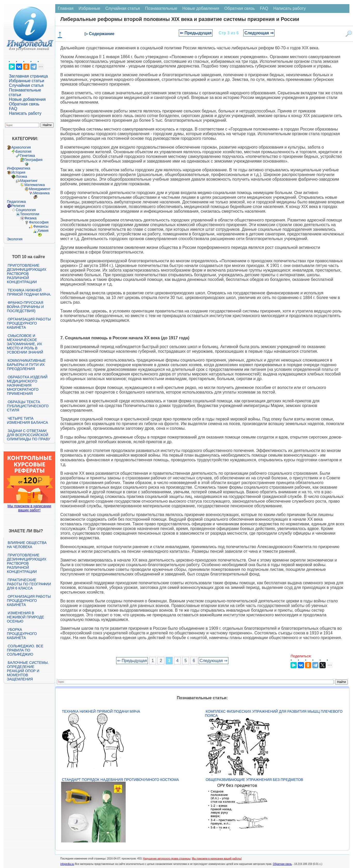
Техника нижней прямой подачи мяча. (29, 292)
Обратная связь (24, 104)
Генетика (28, 156)
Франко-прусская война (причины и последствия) (25, 307)
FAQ (13, 109)
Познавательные (161, 8)
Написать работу (25, 113)
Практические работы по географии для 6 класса (29, 584)
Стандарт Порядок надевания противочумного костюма (121, 780)
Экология (15, 239)
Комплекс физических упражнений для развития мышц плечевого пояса (274, 713)
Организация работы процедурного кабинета (29, 323)
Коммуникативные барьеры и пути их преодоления (26, 365)
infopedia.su (67, 864)
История (18, 172)
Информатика (19, 168)
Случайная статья (26, 85)
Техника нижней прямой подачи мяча (101, 711)
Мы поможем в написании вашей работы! (217, 859)
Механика (42, 193)
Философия (39, 222)
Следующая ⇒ (259, 33)
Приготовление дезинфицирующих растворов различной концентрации (27, 274)
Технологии (30, 214)
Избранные (90, 8)
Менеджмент (40, 189)
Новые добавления (27, 99)
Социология (26, 210)
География (34, 160)
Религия (18, 206)
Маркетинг (29, 181)
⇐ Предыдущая (196, 33)
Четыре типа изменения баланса (27, 420)
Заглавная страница (29, 76)
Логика (21, 176)
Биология (24, 151)
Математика (35, 185)
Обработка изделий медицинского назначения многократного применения (27, 385)
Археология (21, 147)
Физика (31, 218)
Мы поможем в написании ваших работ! (29, 508)
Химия (43, 231)
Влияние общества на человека (27, 545)
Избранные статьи (27, 81)
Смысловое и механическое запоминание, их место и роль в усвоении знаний (25, 344)
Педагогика (16, 202)
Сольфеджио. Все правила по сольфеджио (25, 650)
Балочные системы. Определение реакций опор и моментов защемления (28, 671)
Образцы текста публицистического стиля (28, 406)
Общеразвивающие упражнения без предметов (254, 780)
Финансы (41, 226)
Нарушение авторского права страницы (167, 859)
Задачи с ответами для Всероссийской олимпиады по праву (29, 435)
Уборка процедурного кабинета (22, 634)
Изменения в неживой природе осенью (26, 617)
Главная (66, 8)
